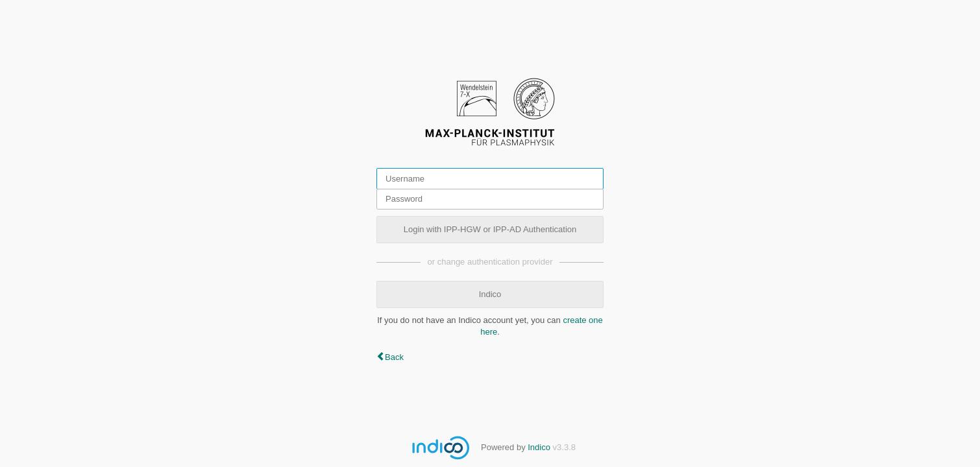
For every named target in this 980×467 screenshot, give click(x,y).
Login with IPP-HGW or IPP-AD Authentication (490, 229)
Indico (490, 294)
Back (394, 357)
